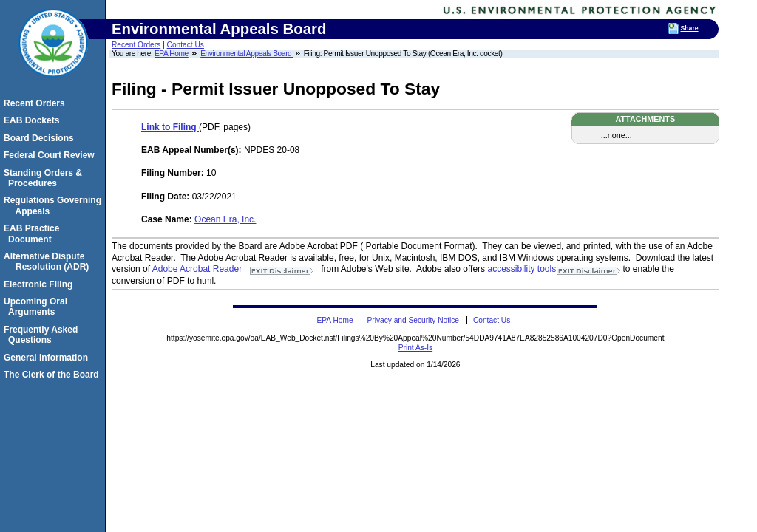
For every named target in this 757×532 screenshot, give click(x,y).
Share (690, 28)
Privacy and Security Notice (413, 320)
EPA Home (172, 54)
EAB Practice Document (34, 233)
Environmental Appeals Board (247, 54)
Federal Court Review (51, 155)
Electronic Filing (40, 284)
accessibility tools (522, 269)
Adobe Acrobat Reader (197, 269)
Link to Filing (170, 127)
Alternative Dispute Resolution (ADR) (48, 262)
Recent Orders (136, 45)
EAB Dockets (34, 120)
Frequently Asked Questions (43, 335)
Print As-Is (415, 348)
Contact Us (186, 45)
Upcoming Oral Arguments (38, 307)
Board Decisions (41, 138)
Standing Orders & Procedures (45, 178)
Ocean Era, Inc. (225, 219)
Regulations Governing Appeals (55, 205)
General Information (48, 358)
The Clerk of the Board (54, 375)
